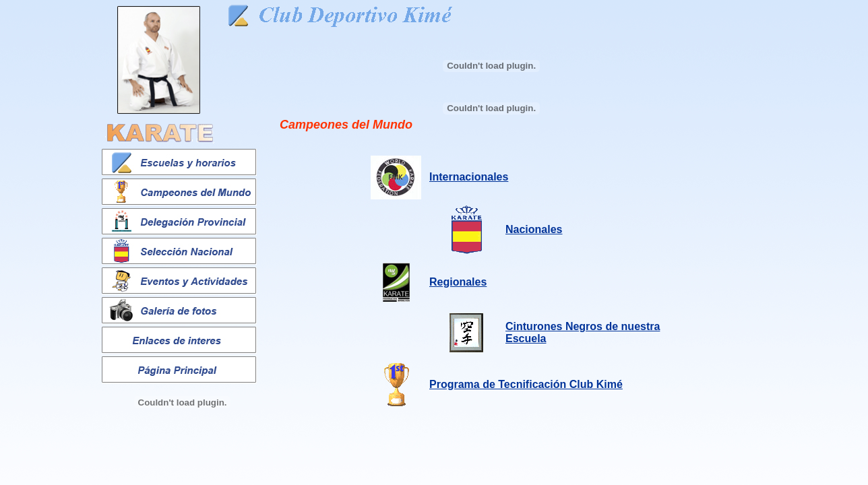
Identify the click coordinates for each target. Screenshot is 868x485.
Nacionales (534, 229)
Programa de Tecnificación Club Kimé (526, 384)
